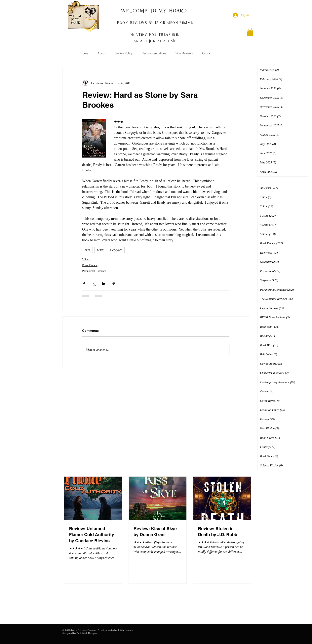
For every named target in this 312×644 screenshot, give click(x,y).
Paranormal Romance (94, 271)
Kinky (100, 250)
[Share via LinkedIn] (104, 284)
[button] (250, 32)
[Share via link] (113, 284)
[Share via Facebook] (84, 284)
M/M (87, 250)
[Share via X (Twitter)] (94, 284)
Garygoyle (116, 250)
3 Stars (86, 259)
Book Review (90, 265)
